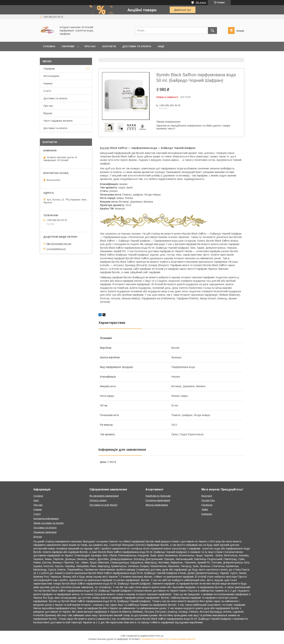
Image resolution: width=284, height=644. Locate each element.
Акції (161, 46)
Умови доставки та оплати (49, 523)
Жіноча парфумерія (157, 505)
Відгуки (48, 113)
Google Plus (208, 500)
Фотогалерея (51, 76)
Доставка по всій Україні (103, 505)
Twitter (205, 509)
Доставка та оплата (137, 46)
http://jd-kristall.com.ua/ (59, 244)
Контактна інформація (46, 518)
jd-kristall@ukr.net (56, 249)
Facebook (207, 505)
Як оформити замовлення (104, 496)
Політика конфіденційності (182, 639)
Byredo (105, 148)
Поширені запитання (45, 532)
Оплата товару (98, 500)
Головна (49, 46)
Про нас (90, 46)
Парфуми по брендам (158, 496)
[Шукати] (212, 30)
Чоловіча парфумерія (158, 500)
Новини (48, 83)
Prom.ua (159, 636)
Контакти (109, 46)
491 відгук (201, 3)
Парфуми (68, 46)
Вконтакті (207, 496)
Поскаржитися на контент (153, 639)
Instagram (207, 514)
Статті (47, 91)
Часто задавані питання (58, 121)
